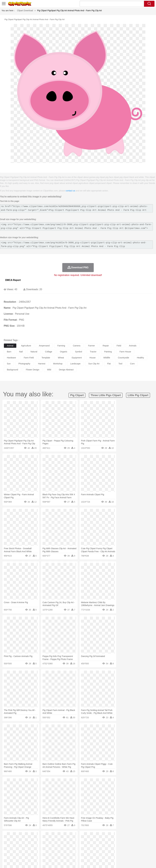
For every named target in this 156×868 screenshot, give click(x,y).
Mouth (118, 845)
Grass (80, 836)
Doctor (62, 845)
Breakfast (15, 854)
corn (132, 364)
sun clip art (94, 364)
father (111, 845)
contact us (70, 191)
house (93, 358)
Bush (127, 836)
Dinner (103, 854)
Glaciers (72, 836)
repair (106, 346)
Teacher (24, 849)
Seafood (77, 854)
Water (120, 836)
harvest (42, 364)
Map (85, 849)
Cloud (133, 836)
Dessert (30, 854)
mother (42, 845)
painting (108, 352)
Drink (37, 854)
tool (120, 364)
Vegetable (86, 854)
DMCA (136, 862)
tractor (93, 352)
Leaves (30, 836)
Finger (131, 845)
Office (125, 849)
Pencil (58, 849)
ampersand (44, 346)
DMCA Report (13, 280)
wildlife (107, 358)
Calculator (143, 849)
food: (6, 854)
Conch (46, 836)
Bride (27, 845)
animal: (7, 840)
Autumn (22, 836)
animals (133, 346)
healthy (140, 358)
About (97, 862)
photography (24, 364)
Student (16, 849)
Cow (53, 840)
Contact (127, 862)
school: (7, 849)
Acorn (15, 836)
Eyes (74, 845)
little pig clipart (138, 395)
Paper (118, 849)
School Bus (77, 849)
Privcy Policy (116, 862)
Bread (124, 854)
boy (105, 845)
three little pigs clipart (106, 395)
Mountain (112, 836)
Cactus (38, 836)
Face (125, 845)
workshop (58, 364)
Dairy (23, 854)
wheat (61, 358)
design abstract (66, 370)
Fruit (53, 854)
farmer (91, 346)
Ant (14, 840)
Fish (86, 840)
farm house (125, 352)
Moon (96, 836)
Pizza (110, 854)
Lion (115, 840)
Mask (15, 845)
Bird (25, 840)
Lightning (88, 836)
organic (64, 352)
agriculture (26, 346)
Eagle (70, 840)
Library (103, 849)
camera (77, 346)
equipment (77, 358)
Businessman (52, 845)
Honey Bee (99, 840)
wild (49, 370)
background (13, 370)
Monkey (122, 840)
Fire (58, 836)
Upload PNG (147, 862)
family (34, 845)
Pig (136, 840)
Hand (138, 845)
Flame (64, 836)
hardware (11, 358)
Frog (91, 840)
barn (9, 352)
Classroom (40, 849)
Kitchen (95, 854)
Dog (58, 840)
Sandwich (67, 854)
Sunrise (104, 836)
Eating (116, 854)
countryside (123, 358)
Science (111, 849)
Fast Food (45, 854)
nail (21, 352)
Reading (50, 849)
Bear (19, 840)
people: (7, 845)
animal (10, 346)
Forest (146, 836)
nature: (7, 836)
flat (109, 364)
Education (66, 849)
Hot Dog (140, 854)
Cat (39, 840)
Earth (52, 836)
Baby (21, 845)
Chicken (45, 840)
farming (61, 346)
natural (34, 352)
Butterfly (32, 840)
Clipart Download (25, 10)
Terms (105, 862)
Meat (59, 854)
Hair (95, 845)
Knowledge (93, 849)
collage (49, 352)
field (119, 346)
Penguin (142, 840)
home (88, 845)
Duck (64, 840)
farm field (29, 358)
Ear (68, 845)
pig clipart (77, 395)
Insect (109, 840)
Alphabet (133, 849)
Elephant (78, 840)
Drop (140, 836)
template (46, 358)
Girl (100, 845)
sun (9, 364)
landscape (75, 364)
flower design (33, 370)
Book (32, 849)
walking (81, 845)
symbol (79, 352)
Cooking (131, 854)
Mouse (130, 840)
